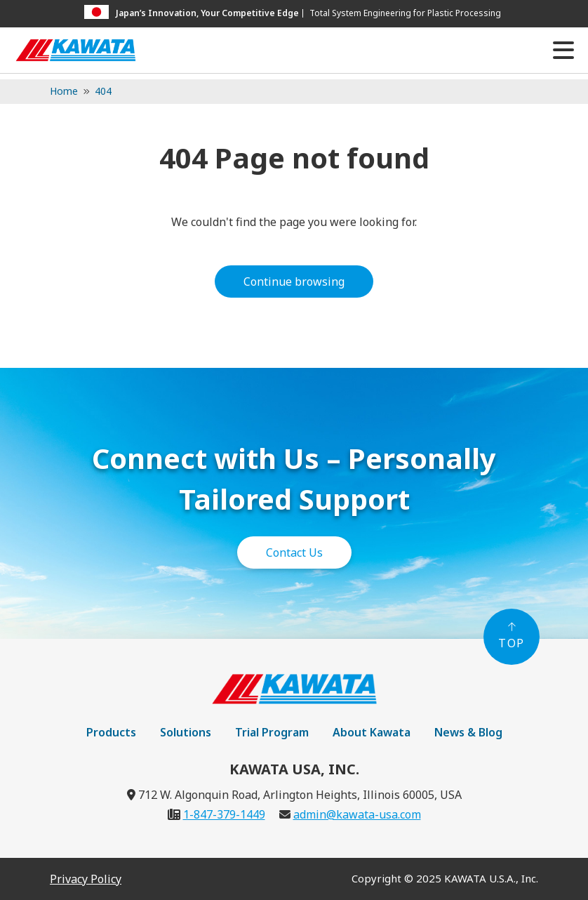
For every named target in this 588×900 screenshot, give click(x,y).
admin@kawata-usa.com (357, 814)
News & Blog (468, 732)
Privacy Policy (86, 879)
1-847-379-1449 (224, 814)
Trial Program (272, 732)
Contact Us (294, 552)
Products (111, 732)
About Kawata (372, 732)
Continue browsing (294, 282)
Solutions (186, 732)
